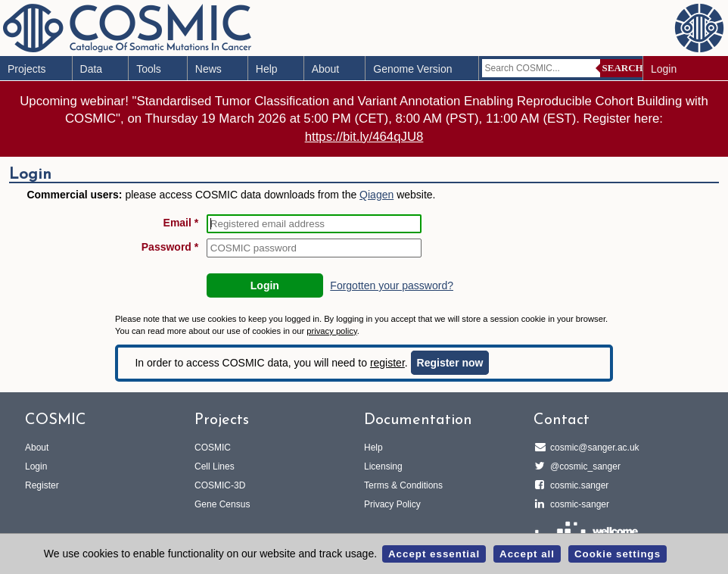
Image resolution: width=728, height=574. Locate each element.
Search (623, 68)
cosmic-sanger (577, 504)
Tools (149, 69)
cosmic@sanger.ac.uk (593, 448)
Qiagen (376, 195)
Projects (27, 69)
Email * (181, 223)
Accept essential (434, 554)
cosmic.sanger (577, 485)
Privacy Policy (392, 504)
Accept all (527, 554)
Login (664, 69)
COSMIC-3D (220, 485)
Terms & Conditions (403, 485)
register (387, 363)
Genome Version (412, 69)
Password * (170, 247)
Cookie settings (618, 554)
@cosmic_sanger (583, 466)
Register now (450, 363)
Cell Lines (215, 466)
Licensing (383, 466)
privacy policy (331, 331)
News (208, 69)
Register (42, 485)
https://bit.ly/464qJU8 (364, 137)
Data (92, 69)
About (326, 69)
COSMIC (213, 448)
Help (267, 69)
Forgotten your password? (392, 285)
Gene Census (222, 504)
